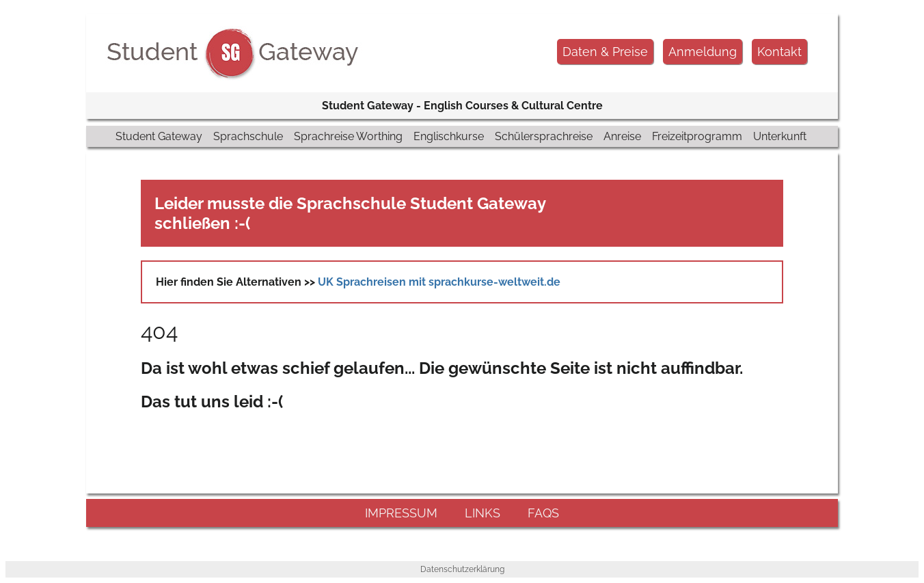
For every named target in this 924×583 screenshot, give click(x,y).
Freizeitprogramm (697, 136)
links (483, 513)
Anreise (622, 136)
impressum (401, 513)
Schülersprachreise (544, 136)
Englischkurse (449, 136)
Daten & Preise (605, 52)
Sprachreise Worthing (348, 136)
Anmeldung (703, 52)
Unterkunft (780, 136)
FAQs (543, 513)
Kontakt (779, 52)
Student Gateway (159, 136)
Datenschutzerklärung (462, 569)
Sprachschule (248, 136)
